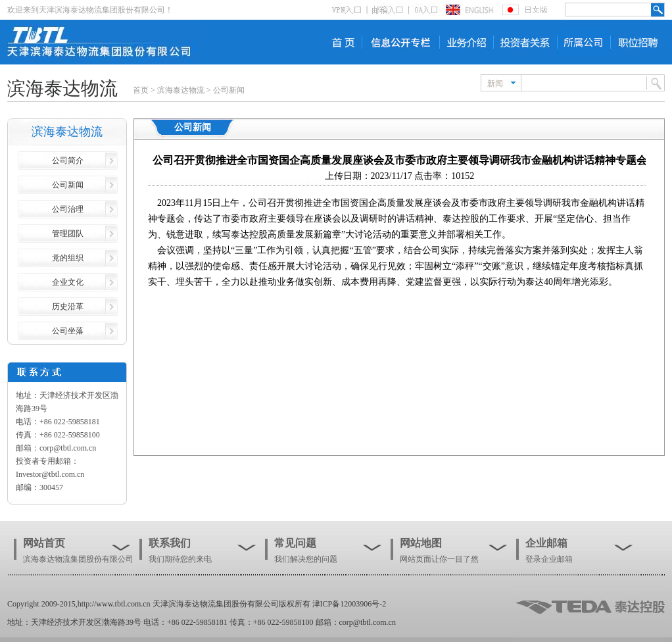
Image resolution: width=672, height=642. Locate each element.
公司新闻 (229, 90)
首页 (141, 90)
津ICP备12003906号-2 (349, 604)
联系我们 (170, 543)
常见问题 (295, 543)
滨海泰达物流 (181, 90)
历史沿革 (68, 307)
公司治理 (68, 209)
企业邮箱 (546, 543)
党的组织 (68, 258)
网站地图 (421, 543)
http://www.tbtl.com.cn (114, 604)
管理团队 (68, 234)
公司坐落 (68, 331)
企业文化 (68, 282)
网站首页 (44, 543)
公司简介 (68, 160)
